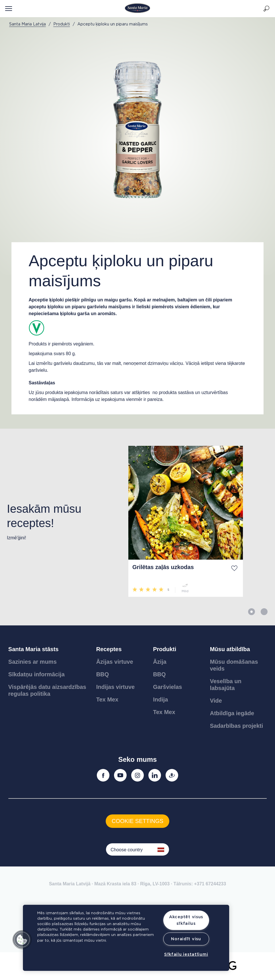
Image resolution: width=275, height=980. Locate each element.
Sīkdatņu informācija (37, 674)
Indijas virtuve (116, 687)
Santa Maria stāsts (34, 649)
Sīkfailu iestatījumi (186, 954)
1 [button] (252, 612)
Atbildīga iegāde (232, 713)
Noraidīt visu (186, 939)
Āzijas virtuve (115, 662)
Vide (216, 701)
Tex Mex (107, 699)
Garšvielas (167, 687)
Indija (160, 699)
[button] (22, 940)
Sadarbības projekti (237, 726)
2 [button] (264, 612)
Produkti (165, 649)
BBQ (103, 674)
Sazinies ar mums (33, 662)
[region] (126, 938)
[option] (61, 521)
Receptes (109, 649)
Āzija (160, 662)
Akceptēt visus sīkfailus (186, 920)
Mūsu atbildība (230, 649)
